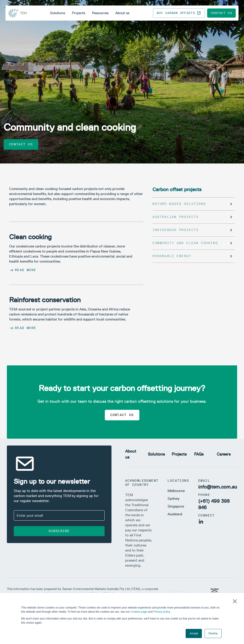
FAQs (199, 454)
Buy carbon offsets (179, 13)
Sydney (174, 499)
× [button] (235, 601)
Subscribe (59, 531)
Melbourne (176, 491)
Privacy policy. (162, 612)
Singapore (176, 506)
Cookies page (139, 612)
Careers (224, 454)
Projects (79, 13)
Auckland (175, 514)
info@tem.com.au (218, 487)
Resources (100, 13)
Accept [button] (194, 633)
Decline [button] (213, 633)
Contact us (221, 13)
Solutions (57, 13)
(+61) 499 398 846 (214, 504)
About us (122, 13)
